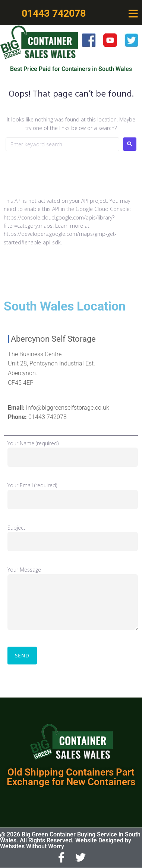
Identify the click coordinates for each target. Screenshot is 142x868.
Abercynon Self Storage (53, 339)
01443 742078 (48, 417)
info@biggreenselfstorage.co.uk (68, 408)
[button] (133, 14)
